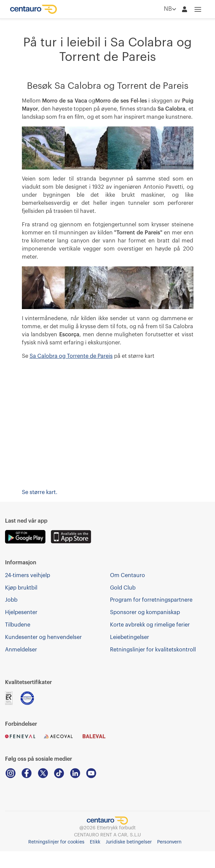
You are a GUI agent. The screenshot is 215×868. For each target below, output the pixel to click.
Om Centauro (128, 575)
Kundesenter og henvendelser (43, 637)
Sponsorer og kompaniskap (145, 612)
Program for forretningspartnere (151, 600)
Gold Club (123, 588)
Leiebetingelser (130, 637)
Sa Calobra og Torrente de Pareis (71, 356)
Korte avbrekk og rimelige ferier (150, 625)
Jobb (11, 600)
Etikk (95, 842)
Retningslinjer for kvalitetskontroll (153, 650)
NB (170, 9)
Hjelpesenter (21, 612)
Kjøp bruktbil (21, 588)
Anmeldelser (21, 650)
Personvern (169, 842)
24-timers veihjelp (28, 575)
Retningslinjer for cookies (56, 842)
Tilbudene (18, 625)
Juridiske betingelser (129, 842)
